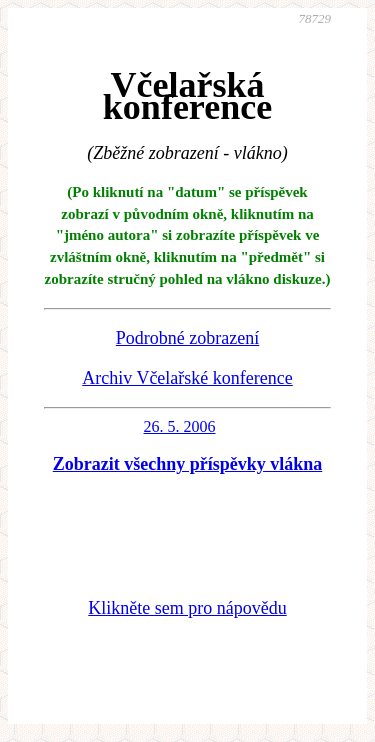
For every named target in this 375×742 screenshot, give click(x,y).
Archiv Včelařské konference (187, 378)
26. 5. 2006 (180, 426)
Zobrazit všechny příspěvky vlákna (188, 464)
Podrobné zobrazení (187, 338)
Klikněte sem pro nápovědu (187, 608)
